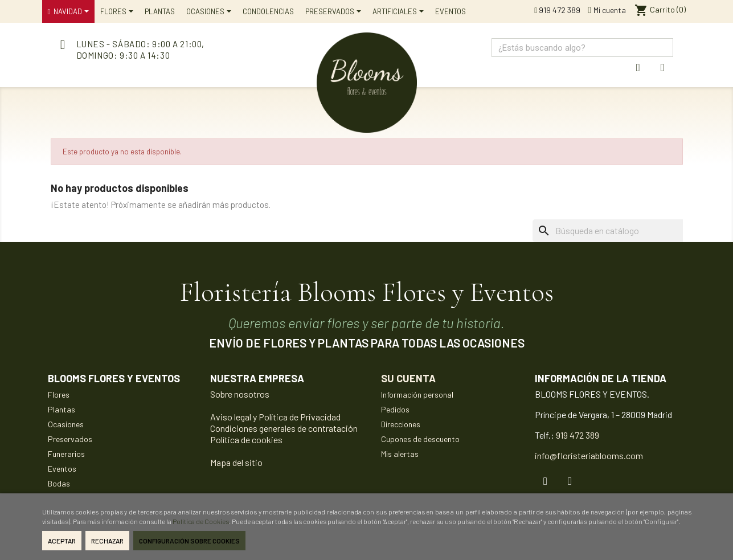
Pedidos (395, 409)
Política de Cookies (201, 521)
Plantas (62, 409)
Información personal (417, 395)
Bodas (59, 483)
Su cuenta (408, 378)
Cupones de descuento (420, 439)
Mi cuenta (607, 10)
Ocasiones (66, 424)
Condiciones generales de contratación (284, 428)
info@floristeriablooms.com (589, 455)
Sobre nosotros (240, 394)
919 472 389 (557, 10)
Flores (59, 395)
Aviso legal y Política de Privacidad (275, 417)
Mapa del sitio (236, 462)
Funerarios (66, 454)
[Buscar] (625, 231)
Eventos (62, 469)
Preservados (70, 439)
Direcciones (401, 424)
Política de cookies (246, 440)
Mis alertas (400, 454)
